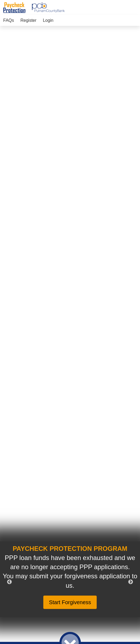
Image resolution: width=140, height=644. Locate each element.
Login (48, 20)
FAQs (9, 20)
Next (131, 582)
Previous (9, 582)
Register (28, 20)
